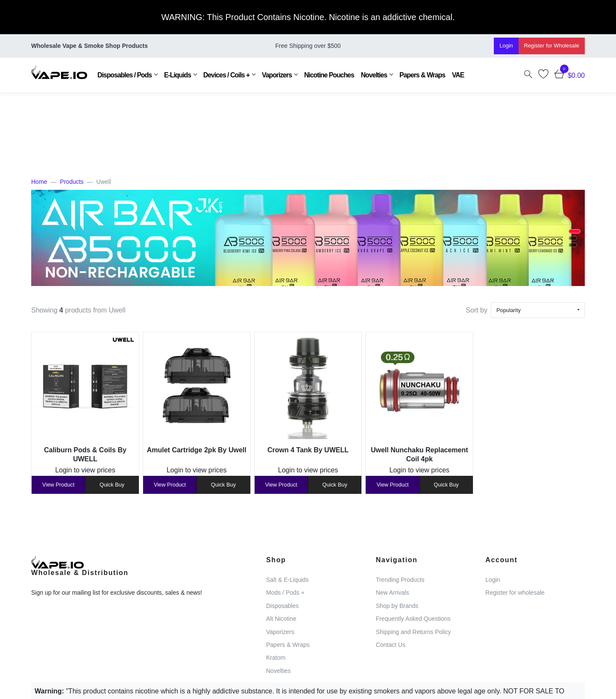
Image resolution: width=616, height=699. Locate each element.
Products (72, 182)
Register (552, 46)
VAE (458, 75)
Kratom (276, 658)
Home (39, 182)
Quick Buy (112, 485)
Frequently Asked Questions (413, 619)
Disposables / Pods (125, 75)
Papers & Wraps (422, 75)
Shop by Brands (397, 606)
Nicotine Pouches (329, 75)
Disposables (282, 606)
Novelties (374, 75)
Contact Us (391, 645)
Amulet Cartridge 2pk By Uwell (197, 450)
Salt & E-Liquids (287, 580)
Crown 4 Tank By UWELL (308, 450)
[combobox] (538, 310)
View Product (58, 485)
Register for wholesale (515, 593)
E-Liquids (177, 75)
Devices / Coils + (226, 75)
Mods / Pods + (285, 593)
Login (506, 46)
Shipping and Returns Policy (414, 632)
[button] (575, 231)
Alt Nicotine (281, 619)
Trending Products (400, 580)
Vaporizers (277, 75)
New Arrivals (393, 593)
